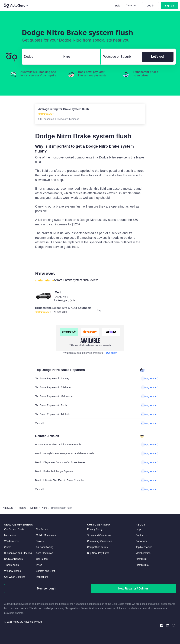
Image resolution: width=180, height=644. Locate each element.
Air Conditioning (45, 547)
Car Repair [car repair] (42, 529)
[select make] (40, 57)
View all (90, 423)
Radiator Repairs (13, 559)
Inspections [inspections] (42, 577)
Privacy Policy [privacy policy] (95, 529)
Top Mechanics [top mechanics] (144, 547)
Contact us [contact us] (142, 535)
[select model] (79, 57)
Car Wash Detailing (15, 577)
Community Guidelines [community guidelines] (100, 541)
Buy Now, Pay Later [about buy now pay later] (98, 553)
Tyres (39, 565)
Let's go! (158, 57)
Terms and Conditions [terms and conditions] (99, 535)
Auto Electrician (44, 553)
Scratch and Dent (45, 571)
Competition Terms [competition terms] (97, 547)
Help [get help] (138, 529)
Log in (150, 6)
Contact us (131, 6)
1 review (60, 119)
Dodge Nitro (61, 297)
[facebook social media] (162, 625)
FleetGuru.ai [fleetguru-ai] (142, 565)
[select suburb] (120, 57)
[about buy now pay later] (90, 338)
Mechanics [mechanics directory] (10, 535)
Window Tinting (13, 571)
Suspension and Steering (18, 553)
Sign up (169, 6)
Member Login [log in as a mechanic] (47, 589)
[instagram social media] (173, 625)
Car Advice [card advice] (142, 541)
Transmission (12, 565)
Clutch (8, 547)
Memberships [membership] (143, 553)
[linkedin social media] (168, 625)
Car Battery (42, 559)
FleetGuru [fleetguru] (141, 559)
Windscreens (11, 541)
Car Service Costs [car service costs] (14, 529)
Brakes (40, 541)
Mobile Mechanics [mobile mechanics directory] (46, 535)
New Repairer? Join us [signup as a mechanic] (134, 589)
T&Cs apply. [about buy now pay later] (111, 353)
